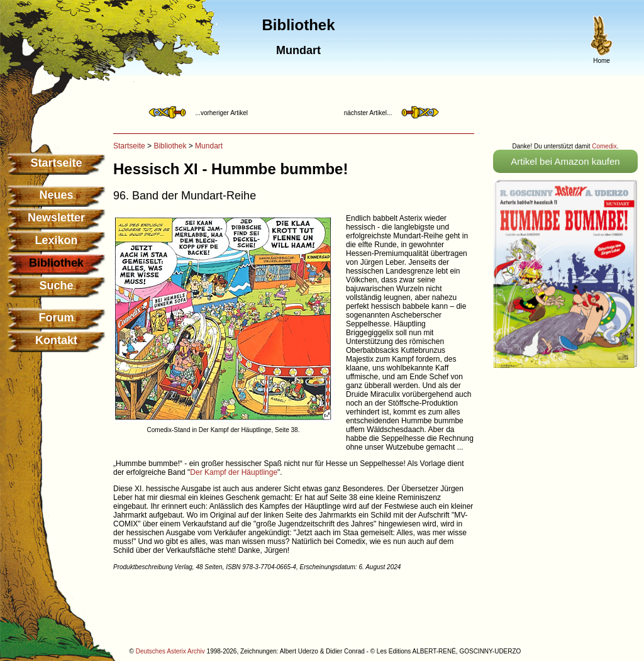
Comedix (604, 146)
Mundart (209, 146)
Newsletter (56, 218)
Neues (56, 195)
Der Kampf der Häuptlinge (234, 472)
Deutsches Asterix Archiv (170, 651)
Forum (57, 318)
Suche (56, 286)
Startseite (56, 163)
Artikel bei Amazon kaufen (565, 161)
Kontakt (56, 340)
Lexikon (56, 240)
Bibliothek (170, 146)
